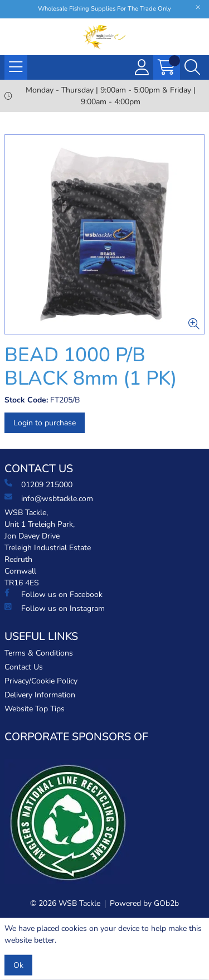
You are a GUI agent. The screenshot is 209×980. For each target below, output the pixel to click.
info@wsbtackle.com (49, 498)
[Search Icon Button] (192, 67)
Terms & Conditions (39, 653)
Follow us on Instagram (55, 608)
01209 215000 (38, 484)
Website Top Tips (35, 709)
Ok (18, 965)
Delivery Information (40, 695)
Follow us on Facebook (54, 594)
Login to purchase (45, 423)
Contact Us (24, 667)
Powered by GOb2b (144, 903)
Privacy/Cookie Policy (41, 681)
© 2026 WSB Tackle (65, 903)
